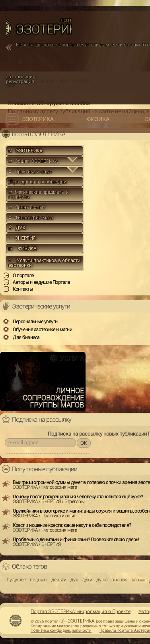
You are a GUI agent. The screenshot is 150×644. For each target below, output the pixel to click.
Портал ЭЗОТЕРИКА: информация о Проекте (81, 611)
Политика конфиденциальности (61, 631)
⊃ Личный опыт (27, 207)
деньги (59, 580)
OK (84, 443)
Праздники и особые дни (37, 182)
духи (87, 580)
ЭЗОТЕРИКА (38, 119)
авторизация (21, 77)
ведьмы (39, 580)
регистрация (20, 81)
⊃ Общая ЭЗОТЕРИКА (33, 161)
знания (120, 580)
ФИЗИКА (98, 119)
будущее (16, 580)
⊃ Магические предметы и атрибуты (39, 195)
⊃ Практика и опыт (30, 172)
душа (102, 580)
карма (138, 580)
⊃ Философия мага (31, 218)
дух (74, 580)
